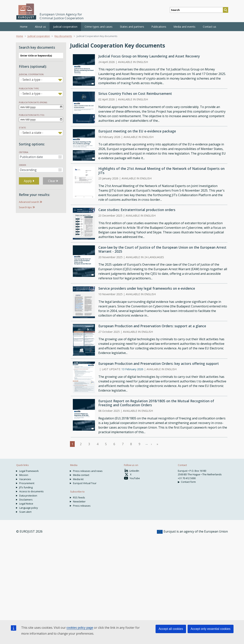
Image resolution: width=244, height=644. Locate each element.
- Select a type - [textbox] (31, 80)
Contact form (188, 482)
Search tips (25, 207)
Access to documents (31, 491)
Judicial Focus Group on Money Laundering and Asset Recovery (149, 56)
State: (23, 128)
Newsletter (79, 501)
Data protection (28, 496)
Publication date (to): (32, 115)
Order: (23, 165)
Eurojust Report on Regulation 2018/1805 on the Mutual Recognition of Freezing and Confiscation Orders (156, 403)
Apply (29, 181)
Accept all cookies (171, 629)
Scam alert (25, 512)
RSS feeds (79, 497)
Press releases (82, 506)
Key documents (63, 36)
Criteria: (24, 152)
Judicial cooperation (39, 36)
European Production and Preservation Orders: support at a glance (152, 326)
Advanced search (29, 202)
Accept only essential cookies (211, 629)
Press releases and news (88, 471)
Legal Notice (26, 504)
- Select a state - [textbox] (32, 133)
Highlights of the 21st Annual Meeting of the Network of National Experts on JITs (161, 170)
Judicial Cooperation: (31, 74)
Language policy (29, 508)
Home (24, 27)
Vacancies (25, 479)
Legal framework (29, 471)
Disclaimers (26, 500)
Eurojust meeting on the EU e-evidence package (137, 131)
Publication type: (29, 88)
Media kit (78, 479)
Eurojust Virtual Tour (85, 483)
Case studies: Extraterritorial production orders (137, 210)
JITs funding (26, 487)
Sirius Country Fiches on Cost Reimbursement (135, 93)
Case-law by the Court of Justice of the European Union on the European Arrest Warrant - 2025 (162, 249)
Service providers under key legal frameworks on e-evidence (147, 288)
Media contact (81, 475)
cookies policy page (80, 628)
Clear (53, 181)
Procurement (27, 483)
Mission (24, 475)
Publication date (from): (33, 102)
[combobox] (41, 80)
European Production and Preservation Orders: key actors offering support (159, 364)
